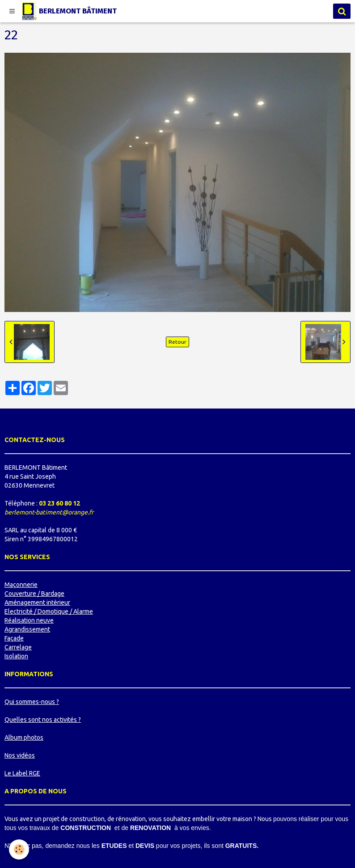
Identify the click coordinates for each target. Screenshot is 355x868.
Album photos (24, 737)
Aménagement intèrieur (37, 603)
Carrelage (18, 647)
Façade (14, 638)
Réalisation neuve (29, 620)
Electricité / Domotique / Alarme (49, 611)
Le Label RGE (22, 773)
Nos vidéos (20, 755)
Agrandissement (27, 629)
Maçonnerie (21, 585)
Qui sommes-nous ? (32, 702)
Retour (177, 342)
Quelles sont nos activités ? (43, 720)
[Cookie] (19, 849)
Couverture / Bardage (34, 594)
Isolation (16, 656)
